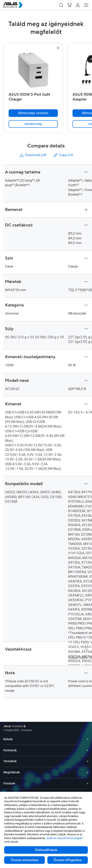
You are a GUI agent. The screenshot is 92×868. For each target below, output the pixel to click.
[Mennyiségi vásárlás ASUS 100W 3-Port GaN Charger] (33, 113)
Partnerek (10, 747)
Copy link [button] (63, 155)
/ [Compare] (49, 727)
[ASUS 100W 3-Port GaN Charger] (33, 96)
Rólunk (8, 736)
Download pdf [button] (33, 155)
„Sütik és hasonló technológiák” (65, 838)
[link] (33, 124)
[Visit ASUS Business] (15, 727)
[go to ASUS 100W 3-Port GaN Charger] (33, 71)
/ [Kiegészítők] (35, 727)
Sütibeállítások (46, 850)
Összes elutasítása (25, 860)
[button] (61, 5)
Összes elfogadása (67, 860)
